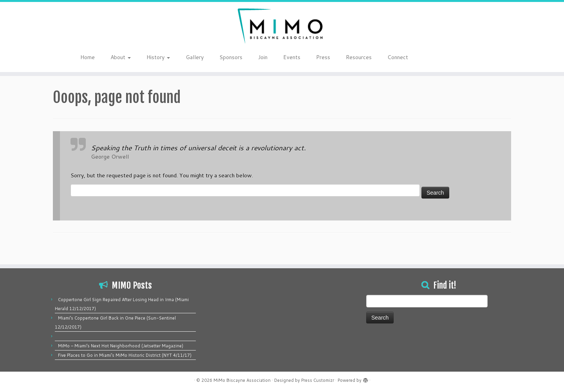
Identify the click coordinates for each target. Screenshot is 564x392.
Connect (398, 57)
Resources (359, 57)
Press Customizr (318, 380)
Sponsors (231, 57)
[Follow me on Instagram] (481, 58)
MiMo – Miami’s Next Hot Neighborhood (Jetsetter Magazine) (121, 346)
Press (323, 57)
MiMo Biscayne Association (242, 380)
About (121, 57)
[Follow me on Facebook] (476, 58)
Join (263, 57)
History (158, 57)
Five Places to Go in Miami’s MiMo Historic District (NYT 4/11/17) (125, 355)
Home (88, 57)
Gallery (195, 57)
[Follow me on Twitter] (471, 58)
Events (292, 57)
